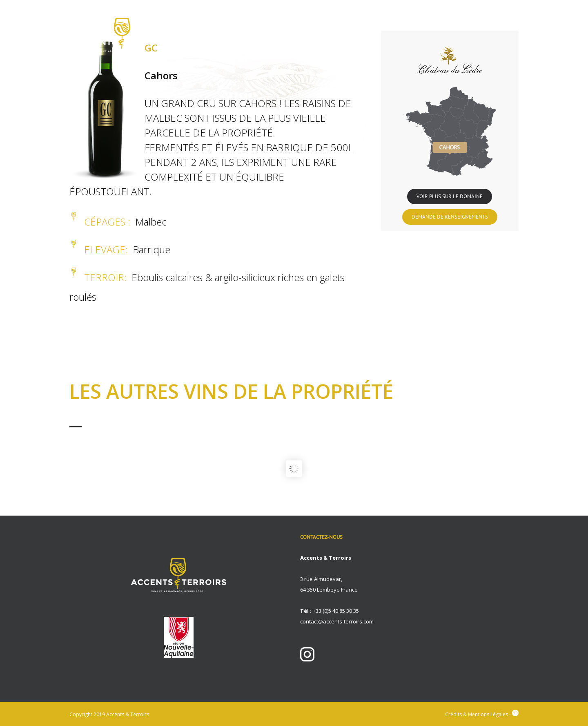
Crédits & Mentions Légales (477, 714)
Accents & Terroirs (128, 714)
